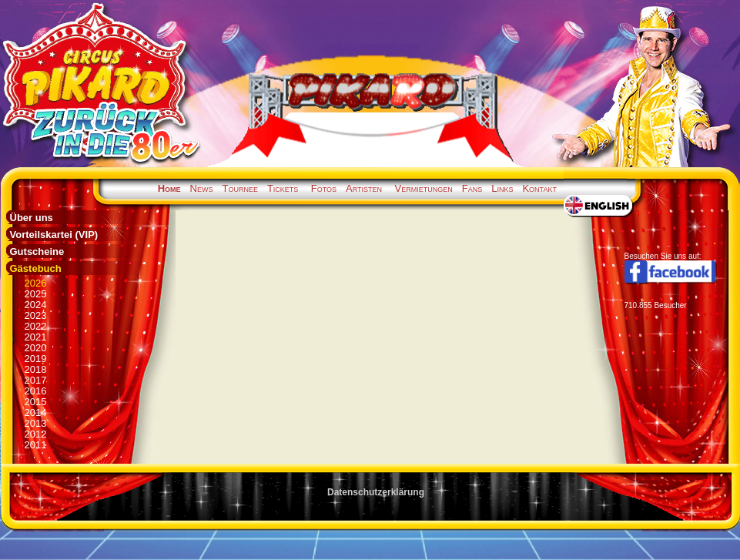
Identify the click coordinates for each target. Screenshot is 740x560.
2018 (36, 369)
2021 (36, 337)
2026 (36, 283)
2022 (36, 326)
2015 (36, 402)
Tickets (283, 188)
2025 (36, 294)
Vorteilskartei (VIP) (54, 235)
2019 (36, 359)
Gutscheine (37, 251)
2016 (36, 391)
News (202, 188)
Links (502, 188)
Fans (472, 188)
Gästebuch (36, 268)
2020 (36, 348)
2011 (36, 445)
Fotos (324, 188)
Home (169, 188)
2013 (36, 423)
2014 (36, 412)
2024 (36, 305)
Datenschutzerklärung (376, 492)
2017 (36, 380)
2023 (36, 315)
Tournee (239, 188)
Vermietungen (424, 188)
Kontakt (539, 188)
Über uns (32, 218)
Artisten (364, 188)
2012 (36, 434)
